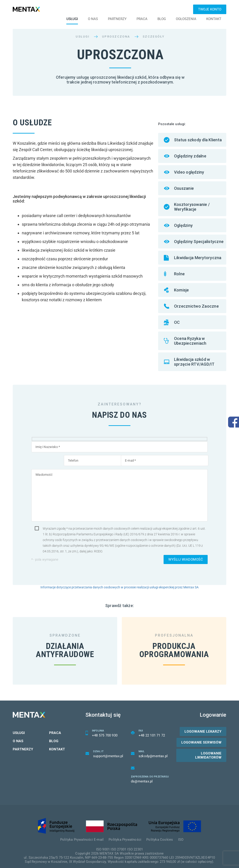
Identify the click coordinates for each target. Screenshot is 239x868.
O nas (93, 19)
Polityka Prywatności (125, 835)
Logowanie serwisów (201, 738)
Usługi (72, 19)
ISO (181, 835)
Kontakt (214, 19)
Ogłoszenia (186, 19)
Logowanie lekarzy (203, 727)
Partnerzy (117, 19)
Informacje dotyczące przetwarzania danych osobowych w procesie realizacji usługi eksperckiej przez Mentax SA (119, 587)
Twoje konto (210, 9)
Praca (142, 19)
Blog (162, 19)
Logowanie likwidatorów (208, 751)
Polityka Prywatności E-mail (82, 835)
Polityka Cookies (160, 835)
